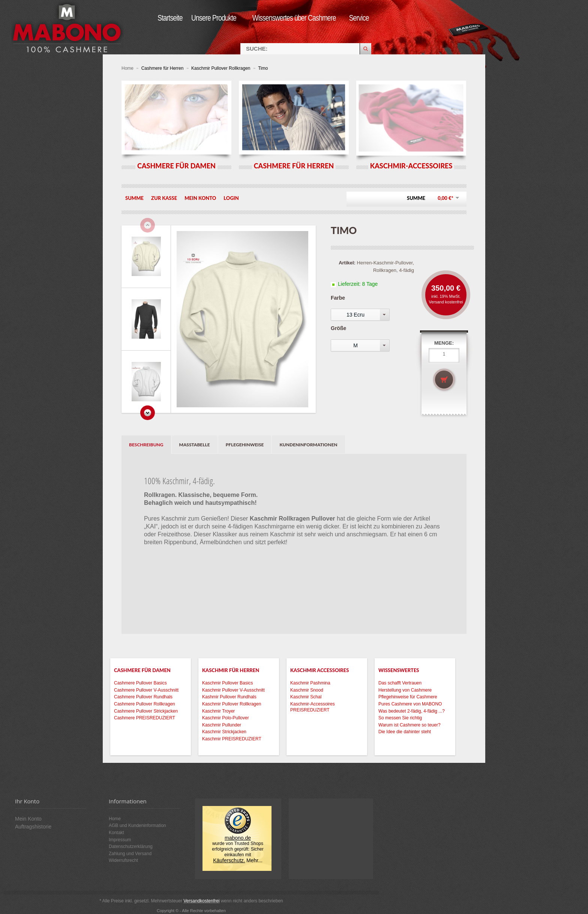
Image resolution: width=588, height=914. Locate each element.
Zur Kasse (164, 198)
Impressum (120, 840)
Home (128, 68)
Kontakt (116, 833)
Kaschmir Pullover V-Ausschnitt (233, 690)
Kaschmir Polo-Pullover (226, 718)
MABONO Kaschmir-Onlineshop (67, 27)
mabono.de (238, 838)
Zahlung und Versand (130, 854)
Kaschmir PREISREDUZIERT (232, 739)
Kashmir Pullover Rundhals (229, 697)
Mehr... (254, 860)
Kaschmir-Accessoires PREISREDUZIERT (313, 707)
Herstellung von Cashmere (405, 690)
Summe (134, 198)
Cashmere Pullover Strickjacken (146, 711)
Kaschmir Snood (307, 690)
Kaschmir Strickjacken (224, 732)
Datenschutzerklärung (131, 846)
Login (231, 198)
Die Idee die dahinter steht (405, 732)
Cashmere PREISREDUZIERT (145, 718)
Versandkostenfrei (201, 901)
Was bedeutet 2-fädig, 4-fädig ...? (412, 711)
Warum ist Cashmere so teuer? (409, 725)
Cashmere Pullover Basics (140, 683)
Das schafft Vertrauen (400, 683)
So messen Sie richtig (400, 718)
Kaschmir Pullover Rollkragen (221, 68)
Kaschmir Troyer (218, 711)
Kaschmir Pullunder (222, 725)
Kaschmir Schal (306, 697)
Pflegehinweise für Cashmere (408, 697)
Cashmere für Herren (163, 68)
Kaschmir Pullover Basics (227, 683)
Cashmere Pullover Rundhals (143, 697)
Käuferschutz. (229, 860)
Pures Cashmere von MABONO (410, 704)
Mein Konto (200, 198)
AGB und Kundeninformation (137, 825)
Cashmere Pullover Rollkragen (145, 704)
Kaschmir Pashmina (310, 683)
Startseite (170, 18)
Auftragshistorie (33, 827)
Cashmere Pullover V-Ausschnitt (146, 690)
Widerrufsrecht (123, 860)
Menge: (444, 343)
